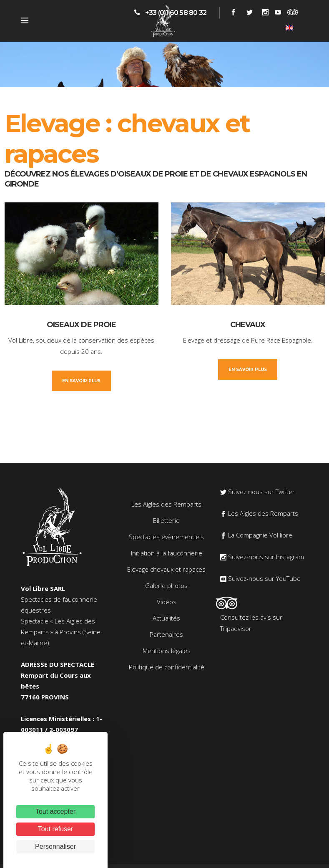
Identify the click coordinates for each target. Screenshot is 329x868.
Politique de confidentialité (167, 667)
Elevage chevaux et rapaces (166, 569)
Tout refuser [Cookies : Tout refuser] (55, 829)
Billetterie (166, 520)
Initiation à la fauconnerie (167, 553)
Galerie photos (166, 585)
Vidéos (167, 602)
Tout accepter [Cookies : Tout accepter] (55, 811)
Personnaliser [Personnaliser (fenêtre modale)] (55, 847)
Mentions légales (167, 651)
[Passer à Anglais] (289, 28)
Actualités (166, 618)
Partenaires (166, 634)
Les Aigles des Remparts (166, 504)
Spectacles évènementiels (166, 537)
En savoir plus (81, 381)
